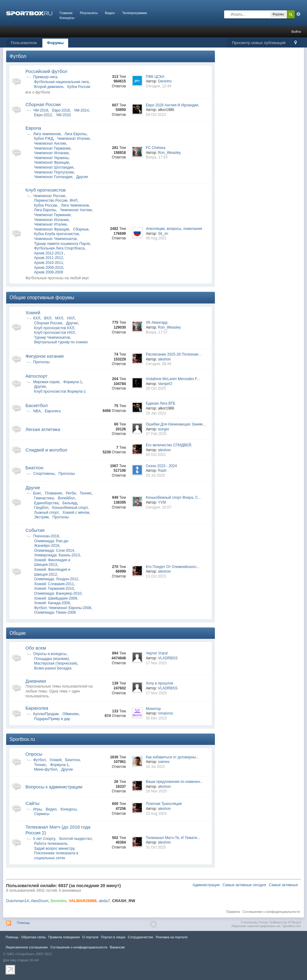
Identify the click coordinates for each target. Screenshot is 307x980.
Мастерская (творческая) (56, 663)
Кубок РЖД (44, 139)
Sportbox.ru (22, 739)
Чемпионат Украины (51, 158)
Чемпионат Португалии (54, 172)
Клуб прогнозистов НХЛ (54, 333)
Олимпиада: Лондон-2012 (56, 579)
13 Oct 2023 (156, 576)
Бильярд (70, 503)
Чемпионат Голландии (53, 177)
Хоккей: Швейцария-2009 (56, 598)
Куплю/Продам (46, 714)
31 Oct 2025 (156, 847)
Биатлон (34, 468)
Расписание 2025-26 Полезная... (174, 354)
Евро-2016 (61, 110)
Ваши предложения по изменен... (174, 782)
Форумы (55, 43)
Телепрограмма (134, 13)
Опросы (34, 754)
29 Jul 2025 (155, 475)
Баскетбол (37, 405)
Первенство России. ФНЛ (56, 200)
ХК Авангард (157, 322)
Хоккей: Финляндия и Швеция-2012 (52, 572)
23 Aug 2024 (156, 814)
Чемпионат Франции (52, 162)
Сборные (81, 229)
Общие (18, 633)
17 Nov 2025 (156, 663)
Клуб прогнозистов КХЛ (54, 328)
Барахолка (37, 708)
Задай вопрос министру (54, 848)
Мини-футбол (46, 769)
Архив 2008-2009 (49, 272)
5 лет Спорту (44, 839)
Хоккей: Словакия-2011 (54, 584)
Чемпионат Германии (52, 148)
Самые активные (284, 885)
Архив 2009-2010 (49, 268)
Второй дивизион (49, 87)
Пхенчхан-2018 (46, 536)
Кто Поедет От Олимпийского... (173, 567)
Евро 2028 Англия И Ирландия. (173, 105)
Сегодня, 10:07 (159, 507)
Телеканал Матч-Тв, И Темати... (173, 838)
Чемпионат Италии (73, 139)
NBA (37, 411)
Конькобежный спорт (70, 508)
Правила (233, 912)
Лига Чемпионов (75, 205)
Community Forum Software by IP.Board (271, 922)
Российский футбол (46, 71)
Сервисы (42, 814)
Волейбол (66, 498)
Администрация (206, 885)
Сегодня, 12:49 (159, 86)
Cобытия (35, 530)
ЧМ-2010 (63, 115)
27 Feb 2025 (156, 434)
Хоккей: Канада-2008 (52, 603)
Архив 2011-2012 (49, 258)
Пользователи (24, 43)
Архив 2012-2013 (49, 253)
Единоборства (46, 503)
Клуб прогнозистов (45, 190)
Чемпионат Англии (50, 143)
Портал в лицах (113, 937)
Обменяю (70, 714)
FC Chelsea (155, 148)
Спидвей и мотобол (46, 450)
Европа (33, 128)
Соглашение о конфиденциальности (271, 912)
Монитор (153, 709)
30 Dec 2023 (156, 718)
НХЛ (71, 318)
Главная (66, 13)
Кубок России (79, 87)
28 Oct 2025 (156, 388)
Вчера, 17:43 (157, 157)
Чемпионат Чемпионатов (55, 239)
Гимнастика (44, 498)
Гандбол (41, 508)
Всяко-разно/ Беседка (53, 668)
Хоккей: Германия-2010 (54, 589)
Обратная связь (33, 937)
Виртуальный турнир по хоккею (61, 342)
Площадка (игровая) (51, 659)
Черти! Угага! (157, 653)
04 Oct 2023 (156, 115)
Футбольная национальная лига (61, 82)
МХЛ (59, 318)
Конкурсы (67, 18)
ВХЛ (48, 318)
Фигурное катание (45, 356)
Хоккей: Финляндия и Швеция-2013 (52, 562)
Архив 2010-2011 (49, 263)
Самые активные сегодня (244, 885)
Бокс (37, 493)
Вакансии (117, 947)
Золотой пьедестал (75, 839)
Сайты (32, 803)
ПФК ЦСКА (155, 77)
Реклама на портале (172, 937)
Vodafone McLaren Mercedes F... (173, 379)
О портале (90, 937)
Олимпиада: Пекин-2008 (55, 612)
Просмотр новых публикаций (259, 43)
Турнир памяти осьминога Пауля (62, 244)
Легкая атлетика (43, 429)
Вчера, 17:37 (157, 332)
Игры (37, 809)
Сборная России (43, 104)
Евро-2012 (43, 115)
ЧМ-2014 (81, 110)
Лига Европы (76, 134)
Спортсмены (44, 474)
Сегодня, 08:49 (159, 364)
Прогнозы (41, 362)
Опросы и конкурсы (50, 654)
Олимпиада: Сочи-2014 (54, 551)
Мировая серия (46, 382)
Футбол (18, 56)
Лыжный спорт (46, 513)
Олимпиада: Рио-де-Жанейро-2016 (52, 543)
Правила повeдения (64, 937)
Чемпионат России (49, 196)
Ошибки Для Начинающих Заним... (176, 424)
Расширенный (298, 14)
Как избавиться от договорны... (172, 757)
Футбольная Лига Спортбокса (59, 248)
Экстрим (41, 517)
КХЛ (37, 318)
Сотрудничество (140, 937)
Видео (110, 13)
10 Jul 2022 (155, 767)
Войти (296, 32)
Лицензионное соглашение (27, 947)
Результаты (89, 13)
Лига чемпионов (47, 134)
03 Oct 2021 (156, 455)
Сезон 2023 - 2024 (161, 466)
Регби (71, 493)
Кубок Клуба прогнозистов (56, 234)
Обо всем (36, 648)
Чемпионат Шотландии (54, 167)
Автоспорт (37, 376)
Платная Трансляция (164, 804)
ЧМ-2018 (41, 110)
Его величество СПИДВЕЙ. (169, 445)
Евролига (52, 411)
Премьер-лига (45, 77)
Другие (82, 177)
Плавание (54, 493)
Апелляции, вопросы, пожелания (174, 229)
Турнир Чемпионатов (52, 337)
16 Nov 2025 (156, 791)
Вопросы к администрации (54, 787)
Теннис (85, 493)
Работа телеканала (51, 844)
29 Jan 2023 (156, 413)
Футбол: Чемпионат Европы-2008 (63, 608)
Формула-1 (73, 382)
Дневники (36, 681)
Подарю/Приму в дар (52, 719)
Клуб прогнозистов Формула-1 (60, 391)
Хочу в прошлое (160, 683)
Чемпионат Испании (51, 153)
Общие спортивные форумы (42, 297)
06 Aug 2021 (156, 238)
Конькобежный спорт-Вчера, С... (173, 498)
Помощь (23, 923)
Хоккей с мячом (76, 513)
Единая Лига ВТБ (161, 403)
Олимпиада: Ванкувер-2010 (58, 593)
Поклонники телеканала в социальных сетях (56, 856)
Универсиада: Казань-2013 (57, 555)
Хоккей (33, 313)
